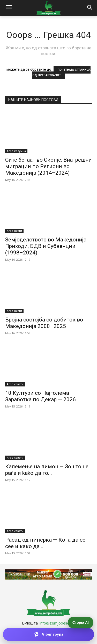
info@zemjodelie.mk (57, 623)
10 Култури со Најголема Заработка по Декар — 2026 (40, 396)
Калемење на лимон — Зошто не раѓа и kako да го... (47, 470)
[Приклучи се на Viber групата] (48, 634)
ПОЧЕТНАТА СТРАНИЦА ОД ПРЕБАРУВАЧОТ (61, 73)
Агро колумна (16, 151)
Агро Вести (14, 231)
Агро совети (15, 384)
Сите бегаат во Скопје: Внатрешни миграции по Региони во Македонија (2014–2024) (48, 166)
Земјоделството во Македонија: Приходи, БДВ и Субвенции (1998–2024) (46, 246)
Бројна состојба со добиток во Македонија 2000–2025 (44, 323)
